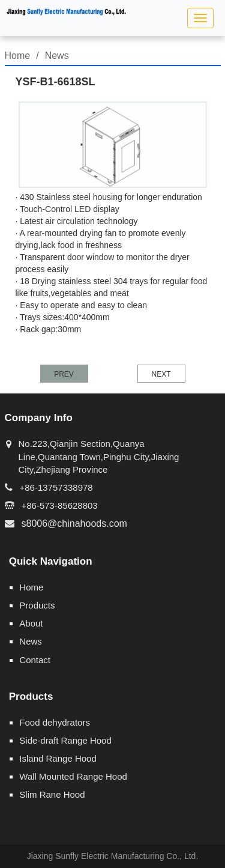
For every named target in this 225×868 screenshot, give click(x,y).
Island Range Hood (58, 758)
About (31, 623)
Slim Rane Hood (52, 794)
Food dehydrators (55, 722)
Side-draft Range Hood (65, 740)
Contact (35, 660)
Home (18, 56)
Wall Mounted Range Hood (73, 776)
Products (37, 605)
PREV (64, 374)
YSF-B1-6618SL (55, 82)
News (57, 56)
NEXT (161, 374)
